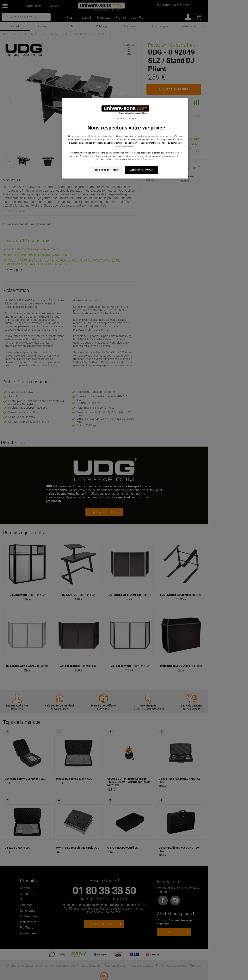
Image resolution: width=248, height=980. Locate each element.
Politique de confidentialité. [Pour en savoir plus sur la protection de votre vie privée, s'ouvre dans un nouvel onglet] (141, 159)
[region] (125, 138)
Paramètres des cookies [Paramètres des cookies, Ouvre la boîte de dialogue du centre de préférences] (107, 170)
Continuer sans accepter (125, 118)
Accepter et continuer (142, 170)
